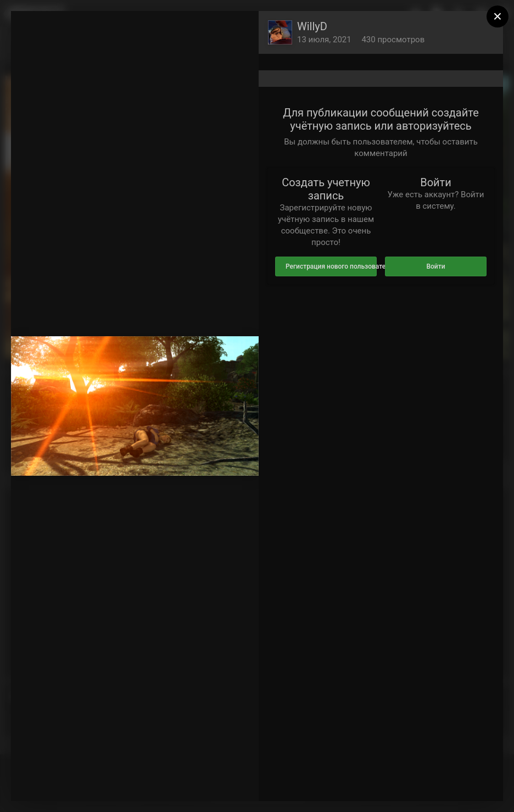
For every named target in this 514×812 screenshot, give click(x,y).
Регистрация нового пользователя (331, 266)
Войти (435, 266)
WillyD (312, 26)
